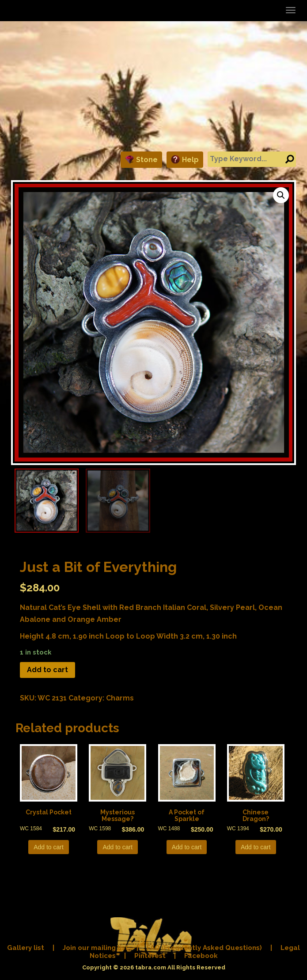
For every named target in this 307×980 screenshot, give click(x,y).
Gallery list (26, 948)
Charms (120, 698)
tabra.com (151, 967)
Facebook (201, 956)
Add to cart (47, 670)
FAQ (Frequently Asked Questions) (204, 948)
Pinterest (150, 956)
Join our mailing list (95, 948)
